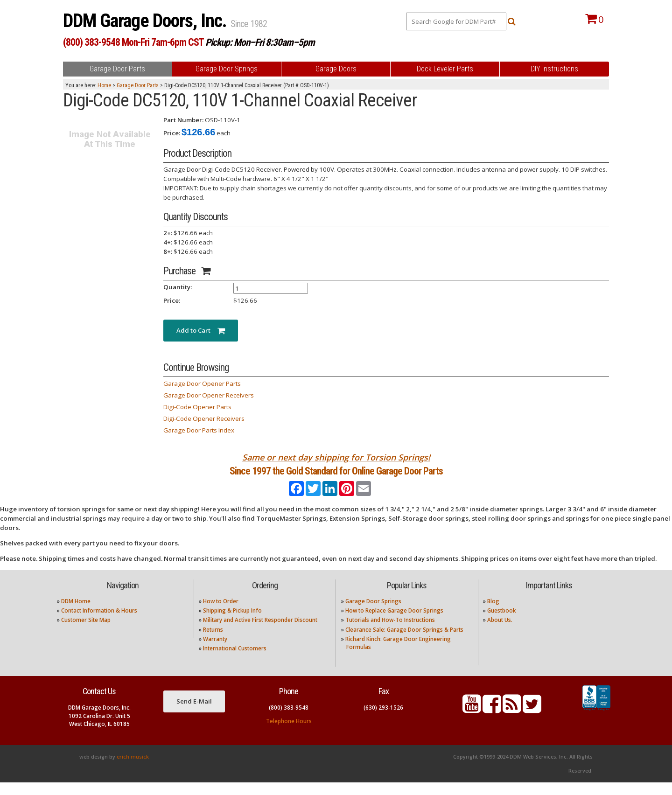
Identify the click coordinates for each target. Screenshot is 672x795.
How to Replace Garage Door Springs (394, 623)
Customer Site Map (86, 632)
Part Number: (183, 120)
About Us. (500, 632)
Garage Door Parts (138, 85)
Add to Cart (201, 330)
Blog (493, 613)
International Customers (235, 661)
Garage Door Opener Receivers (209, 395)
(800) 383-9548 (289, 720)
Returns (213, 642)
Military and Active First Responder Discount (260, 632)
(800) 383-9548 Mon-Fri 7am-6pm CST (133, 42)
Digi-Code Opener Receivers (204, 418)
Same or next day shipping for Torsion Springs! (336, 457)
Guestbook (501, 623)
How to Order (221, 613)
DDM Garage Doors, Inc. (147, 21)
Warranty (215, 652)
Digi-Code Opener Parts (197, 407)
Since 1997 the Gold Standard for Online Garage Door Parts (336, 478)
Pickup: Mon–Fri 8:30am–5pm (260, 42)
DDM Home (76, 613)
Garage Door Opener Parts (202, 384)
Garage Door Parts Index (199, 430)
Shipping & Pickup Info (232, 623)
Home (104, 85)
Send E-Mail (194, 714)
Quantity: (178, 287)
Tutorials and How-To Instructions (390, 632)
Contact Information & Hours (99, 623)
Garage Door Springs (373, 613)
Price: (172, 133)
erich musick (133, 769)
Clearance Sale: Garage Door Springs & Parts (404, 642)
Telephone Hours (289, 734)
